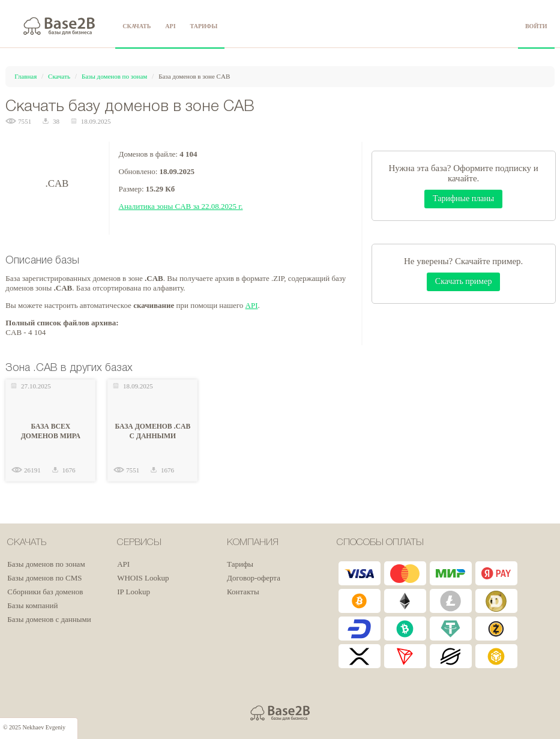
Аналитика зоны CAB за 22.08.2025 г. (181, 206)
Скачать (59, 76)
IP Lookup (134, 592)
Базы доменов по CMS (44, 578)
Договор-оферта (254, 578)
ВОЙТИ (536, 26)
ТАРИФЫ (204, 26)
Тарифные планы (463, 198)
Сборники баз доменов (45, 592)
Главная (26, 76)
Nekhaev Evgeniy (44, 727)
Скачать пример (464, 281)
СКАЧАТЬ (137, 26)
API (170, 26)
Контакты (243, 592)
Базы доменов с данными (49, 619)
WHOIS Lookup (143, 578)
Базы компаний (32, 605)
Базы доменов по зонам (114, 76)
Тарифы (240, 564)
